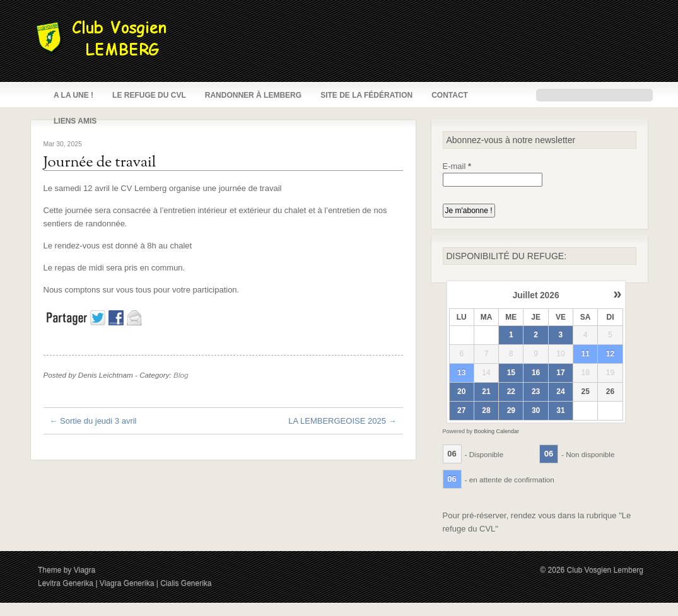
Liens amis (75, 121)
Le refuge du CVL (149, 95)
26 (610, 392)
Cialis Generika (186, 583)
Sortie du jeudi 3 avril (93, 421)
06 (452, 454)
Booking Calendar (497, 431)
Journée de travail (100, 163)
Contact (450, 95)
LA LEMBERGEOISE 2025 (342, 421)
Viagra (85, 570)
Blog (181, 375)
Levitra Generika (66, 583)
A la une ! (73, 95)
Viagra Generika (127, 583)
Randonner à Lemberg (253, 95)
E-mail (457, 166)
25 (585, 392)
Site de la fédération (366, 95)
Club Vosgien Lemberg (605, 570)
